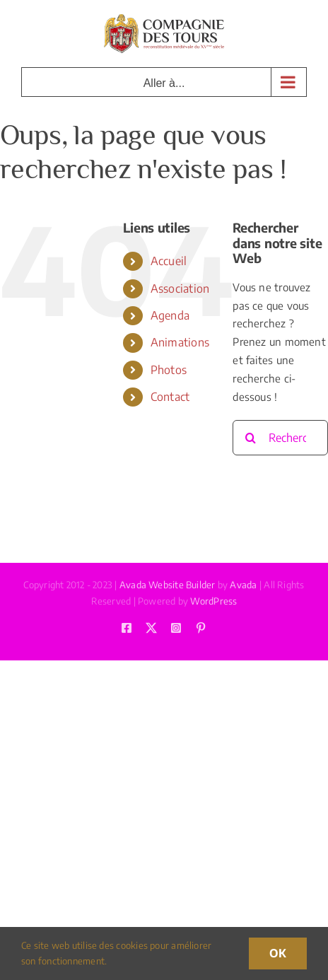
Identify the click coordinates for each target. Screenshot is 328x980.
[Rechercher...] (280, 438)
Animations (180, 342)
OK (278, 953)
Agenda (170, 315)
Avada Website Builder (168, 585)
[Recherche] (250, 438)
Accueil (169, 261)
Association (180, 288)
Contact (170, 397)
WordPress (213, 601)
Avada (243, 585)
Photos (169, 370)
